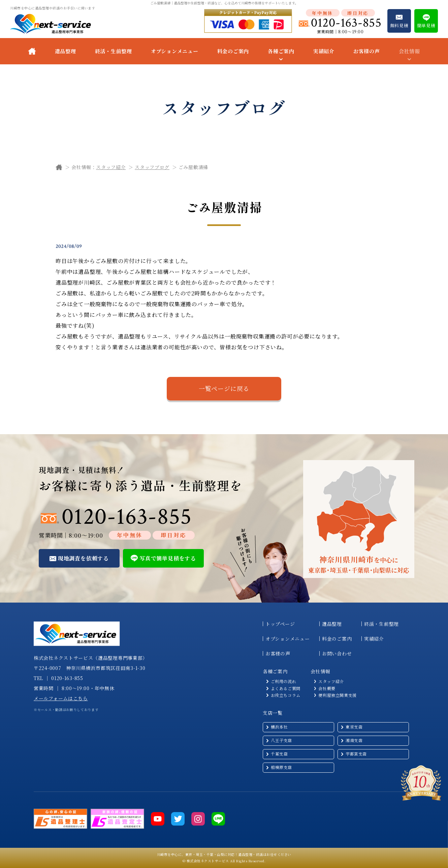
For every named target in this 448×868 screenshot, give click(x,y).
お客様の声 (367, 51)
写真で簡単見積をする (168, 558)
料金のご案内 (233, 51)
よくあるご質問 (286, 688)
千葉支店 (279, 754)
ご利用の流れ (284, 681)
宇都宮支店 (356, 754)
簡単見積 (426, 25)
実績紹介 (324, 51)
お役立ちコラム (286, 695)
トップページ (280, 624)
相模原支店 (281, 767)
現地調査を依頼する (83, 558)
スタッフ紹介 (111, 167)
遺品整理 (66, 51)
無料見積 (399, 25)
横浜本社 (279, 727)
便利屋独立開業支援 (337, 695)
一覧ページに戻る (224, 388)
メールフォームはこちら (61, 698)
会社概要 (327, 688)
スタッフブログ (152, 167)
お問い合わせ (337, 653)
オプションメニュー (175, 51)
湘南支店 (354, 740)
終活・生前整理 (114, 51)
